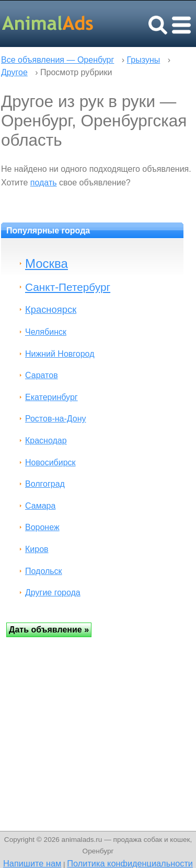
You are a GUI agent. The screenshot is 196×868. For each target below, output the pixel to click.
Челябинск (46, 332)
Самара (40, 506)
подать (44, 183)
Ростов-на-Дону (56, 419)
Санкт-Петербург (68, 287)
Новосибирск (50, 462)
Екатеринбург (51, 397)
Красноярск (51, 309)
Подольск (44, 571)
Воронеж (42, 527)
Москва (47, 263)
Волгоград (45, 484)
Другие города (53, 593)
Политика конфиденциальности (130, 863)
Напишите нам (32, 863)
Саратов (42, 375)
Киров (37, 549)
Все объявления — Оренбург (57, 60)
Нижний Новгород (60, 354)
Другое (14, 72)
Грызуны (144, 60)
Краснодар (46, 441)
